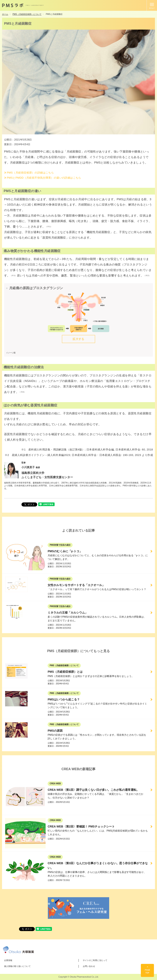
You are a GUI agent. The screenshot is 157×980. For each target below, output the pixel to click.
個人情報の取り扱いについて (17, 966)
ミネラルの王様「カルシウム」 (68, 613)
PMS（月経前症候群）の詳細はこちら (30, 173)
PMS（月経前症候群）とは (65, 672)
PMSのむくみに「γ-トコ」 (65, 551)
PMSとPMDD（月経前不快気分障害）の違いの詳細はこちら (44, 178)
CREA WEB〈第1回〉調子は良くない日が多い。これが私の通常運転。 (93, 790)
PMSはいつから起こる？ (64, 699)
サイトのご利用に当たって (95, 960)
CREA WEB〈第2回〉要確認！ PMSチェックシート (81, 826)
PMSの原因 (55, 731)
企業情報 (8, 960)
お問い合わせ (89, 966)
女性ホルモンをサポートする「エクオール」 (76, 585)
